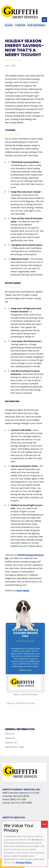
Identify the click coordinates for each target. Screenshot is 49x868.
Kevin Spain (23, 591)
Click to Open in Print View (25, 695)
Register (21, 25)
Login (10, 25)
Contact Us (11, 743)
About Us (10, 734)
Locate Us (10, 738)
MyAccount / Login (15, 747)
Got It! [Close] (44, 824)
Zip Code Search (37, 25)
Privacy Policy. (24, 863)
